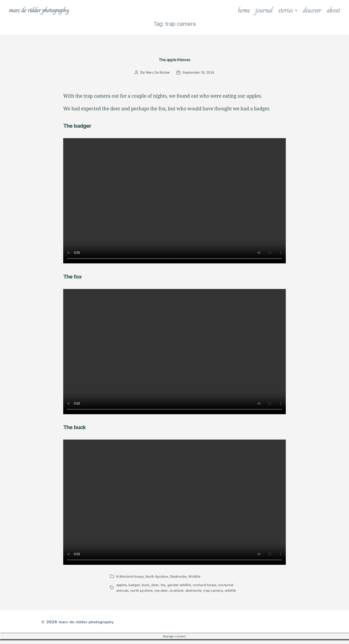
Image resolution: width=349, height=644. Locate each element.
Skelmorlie (181, 576)
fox (165, 585)
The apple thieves (174, 58)
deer (156, 585)
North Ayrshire (158, 576)
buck (147, 585)
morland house (208, 585)
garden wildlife (181, 585)
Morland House (132, 576)
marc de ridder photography (44, 10)
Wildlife (197, 576)
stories (286, 10)
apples (122, 585)
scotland (178, 590)
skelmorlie (195, 590)
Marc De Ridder (157, 72)
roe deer (162, 590)
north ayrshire (142, 590)
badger (135, 585)
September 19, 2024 (199, 72)
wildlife (122, 595)
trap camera (216, 590)
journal (264, 10)
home (244, 10)
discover (312, 10)
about (333, 10)
